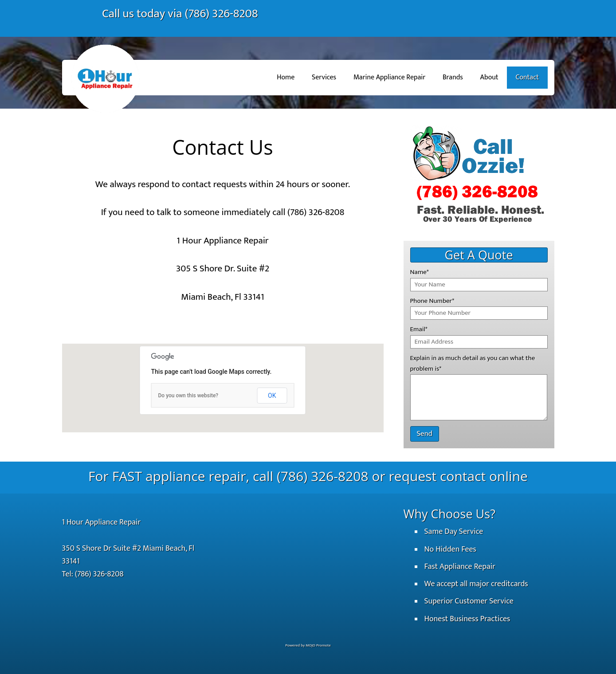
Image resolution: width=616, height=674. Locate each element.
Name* (420, 272)
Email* (419, 329)
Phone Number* (432, 301)
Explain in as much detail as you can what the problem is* (473, 363)
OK (272, 396)
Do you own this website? (188, 396)
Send (425, 434)
